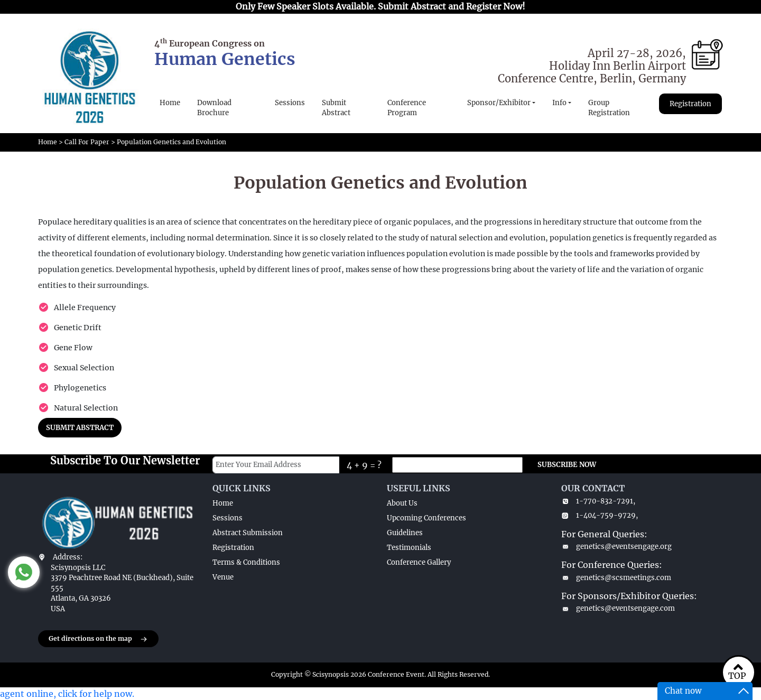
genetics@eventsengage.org (616, 547)
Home (170, 103)
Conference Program (407, 108)
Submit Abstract (336, 108)
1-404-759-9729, (600, 515)
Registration (690, 104)
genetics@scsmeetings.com (616, 578)
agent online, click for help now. (67, 694)
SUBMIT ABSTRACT (80, 428)
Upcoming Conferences (426, 518)
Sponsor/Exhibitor (499, 103)
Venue (223, 577)
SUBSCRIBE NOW (567, 465)
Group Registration (609, 108)
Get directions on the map (98, 639)
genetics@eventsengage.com (618, 608)
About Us (402, 503)
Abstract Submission (248, 533)
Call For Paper (87, 142)
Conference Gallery (419, 562)
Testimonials (409, 548)
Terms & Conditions (246, 562)
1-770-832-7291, (598, 501)
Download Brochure (214, 108)
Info (559, 103)
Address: (68, 557)
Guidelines (405, 533)
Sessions (290, 103)
